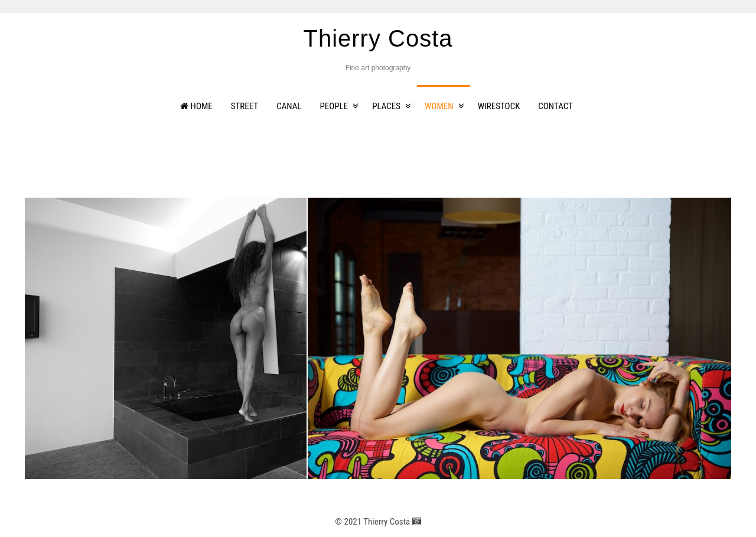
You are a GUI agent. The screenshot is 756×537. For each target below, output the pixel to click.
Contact (555, 106)
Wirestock (499, 106)
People (334, 106)
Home (196, 106)
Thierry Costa (378, 38)
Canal (289, 106)
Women (439, 106)
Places (386, 106)
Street (245, 106)
